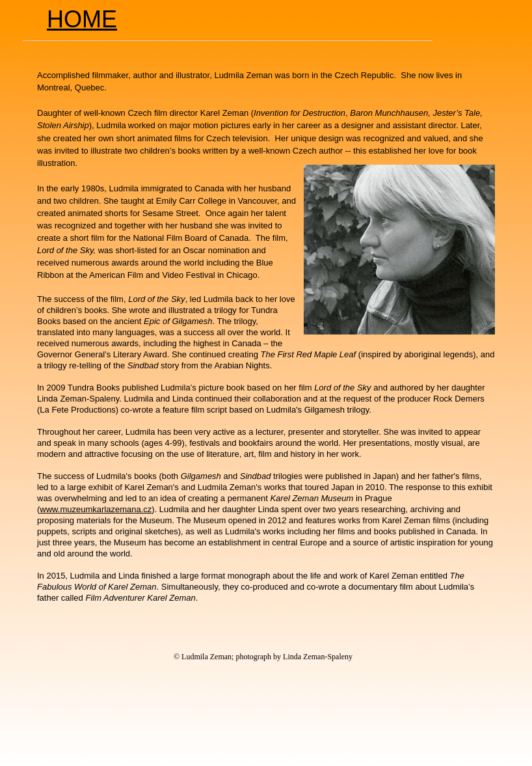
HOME (82, 19)
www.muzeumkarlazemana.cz (96, 509)
